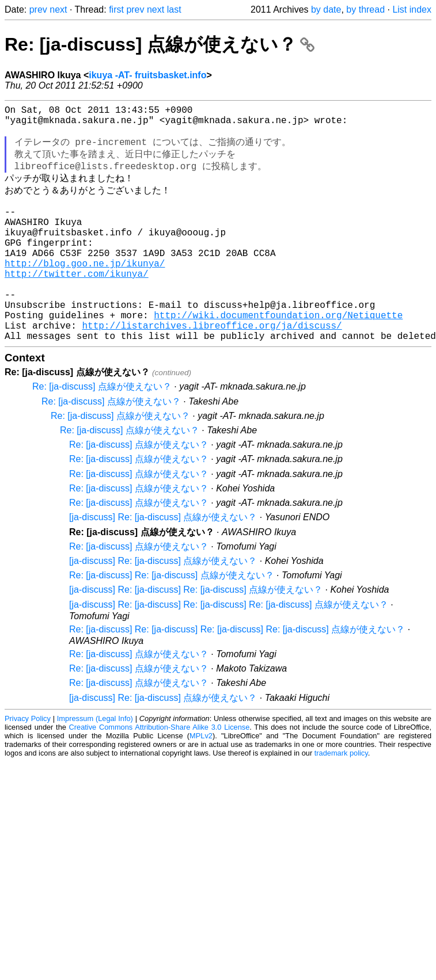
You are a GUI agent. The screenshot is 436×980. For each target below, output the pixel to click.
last (174, 9)
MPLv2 (201, 781)
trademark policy (341, 798)
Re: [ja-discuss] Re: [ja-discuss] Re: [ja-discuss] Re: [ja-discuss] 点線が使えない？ (237, 674)
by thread (365, 9)
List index (412, 9)
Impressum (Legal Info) (95, 763)
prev (38, 9)
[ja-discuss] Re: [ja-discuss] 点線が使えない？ (163, 562)
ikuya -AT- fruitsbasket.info (147, 75)
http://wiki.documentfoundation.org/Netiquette (278, 355)
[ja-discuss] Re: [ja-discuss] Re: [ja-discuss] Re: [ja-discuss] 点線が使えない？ (229, 649)
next (58, 9)
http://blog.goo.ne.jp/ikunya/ (85, 292)
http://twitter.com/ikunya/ (77, 304)
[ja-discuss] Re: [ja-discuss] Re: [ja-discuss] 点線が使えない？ (196, 634)
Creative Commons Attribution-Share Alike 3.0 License (160, 772)
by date (326, 9)
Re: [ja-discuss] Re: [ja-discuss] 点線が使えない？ (172, 620)
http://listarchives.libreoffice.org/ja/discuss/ (212, 368)
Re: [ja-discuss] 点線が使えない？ (160, 44)
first (116, 9)
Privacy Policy (28, 763)
